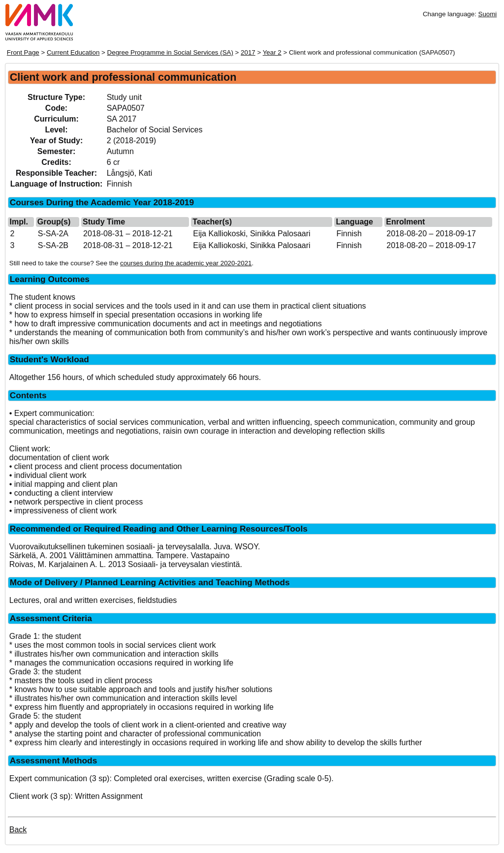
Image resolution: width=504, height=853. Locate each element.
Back (18, 830)
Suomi (488, 14)
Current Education (73, 52)
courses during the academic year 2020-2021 (186, 263)
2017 (248, 52)
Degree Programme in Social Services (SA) (170, 52)
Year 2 (272, 52)
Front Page (23, 52)
